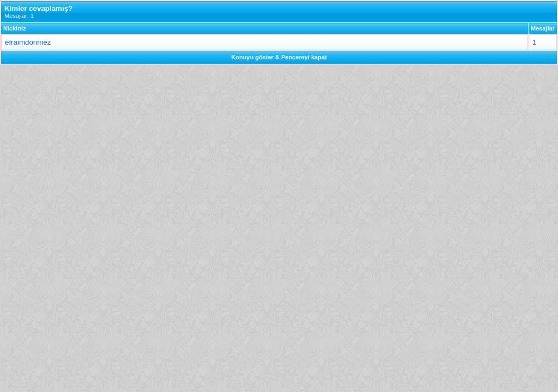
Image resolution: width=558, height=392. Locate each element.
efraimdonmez (28, 42)
